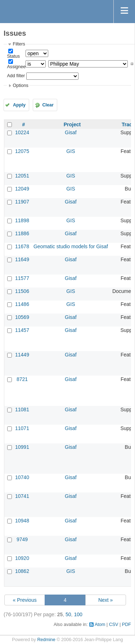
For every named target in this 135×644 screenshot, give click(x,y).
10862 (22, 571)
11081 (22, 409)
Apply (19, 105)
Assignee (16, 67)
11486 (22, 304)
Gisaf (71, 132)
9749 (22, 539)
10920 (22, 558)
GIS (71, 151)
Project (72, 124)
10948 (22, 521)
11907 (22, 202)
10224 (22, 132)
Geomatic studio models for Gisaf (71, 246)
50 (68, 614)
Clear (48, 105)
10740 (22, 477)
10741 (22, 496)
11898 (22, 220)
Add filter (16, 76)
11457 (22, 330)
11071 (22, 428)
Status (13, 56)
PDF (127, 625)
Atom (100, 625)
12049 (22, 189)
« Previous (25, 600)
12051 (22, 176)
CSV (114, 625)
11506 (22, 291)
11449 (22, 355)
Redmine (46, 640)
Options (20, 86)
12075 (22, 151)
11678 (22, 246)
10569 (22, 317)
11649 (22, 259)
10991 (22, 447)
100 (78, 614)
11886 (22, 233)
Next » (105, 600)
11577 (22, 278)
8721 (22, 379)
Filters (19, 44)
